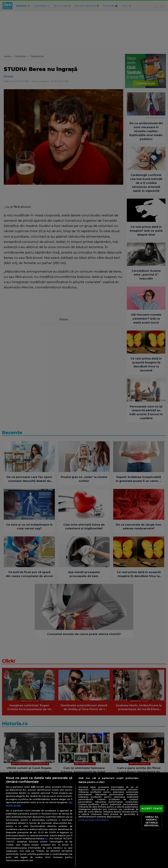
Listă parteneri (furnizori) (93, 820)
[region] (84, 820)
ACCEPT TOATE (152, 809)
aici (46, 838)
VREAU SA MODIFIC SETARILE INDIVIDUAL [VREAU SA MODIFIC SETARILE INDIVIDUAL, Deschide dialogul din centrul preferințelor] (152, 821)
